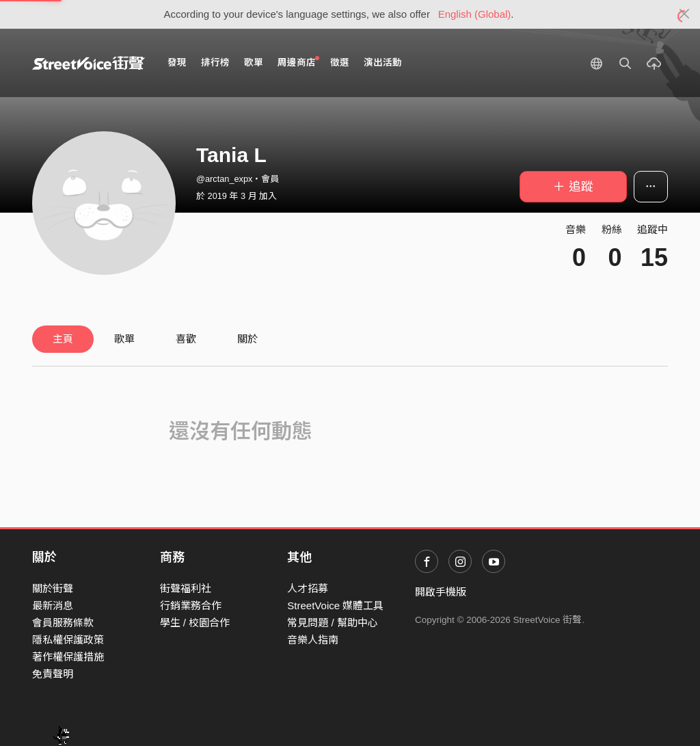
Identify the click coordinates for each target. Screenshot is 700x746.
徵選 (340, 63)
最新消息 (53, 605)
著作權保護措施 (68, 657)
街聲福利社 (186, 588)
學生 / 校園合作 (195, 623)
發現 (177, 63)
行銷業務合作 (191, 605)
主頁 (63, 339)
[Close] (685, 14)
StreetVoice (89, 63)
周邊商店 (298, 62)
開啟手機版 (441, 592)
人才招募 (308, 588)
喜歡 (186, 339)
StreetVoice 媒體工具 (335, 605)
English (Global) (475, 14)
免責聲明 (53, 674)
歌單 (254, 63)
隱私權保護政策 (68, 640)
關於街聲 (53, 588)
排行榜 (215, 63)
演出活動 (383, 63)
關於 (247, 339)
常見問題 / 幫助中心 (333, 623)
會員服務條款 (63, 623)
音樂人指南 (313, 640)
